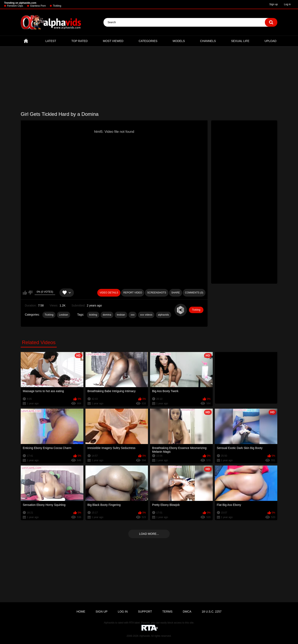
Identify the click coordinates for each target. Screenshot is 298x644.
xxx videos (146, 315)
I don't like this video (30, 293)
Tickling (57, 6)
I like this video (25, 293)
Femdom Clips (15, 6)
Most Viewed (113, 41)
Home (26, 41)
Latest (51, 41)
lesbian (121, 315)
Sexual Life (240, 41)
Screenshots (157, 293)
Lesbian (64, 315)
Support (145, 612)
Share (176, 293)
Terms (167, 612)
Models (179, 41)
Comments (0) (194, 293)
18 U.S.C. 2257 (211, 612)
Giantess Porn (38, 6)
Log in (287, 4)
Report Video (133, 293)
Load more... (149, 534)
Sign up (274, 4)
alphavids (163, 315)
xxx (133, 315)
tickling (93, 315)
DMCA (187, 612)
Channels (208, 41)
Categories (148, 41)
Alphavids (145, 636)
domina (107, 315)
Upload (270, 41)
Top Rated (80, 41)
